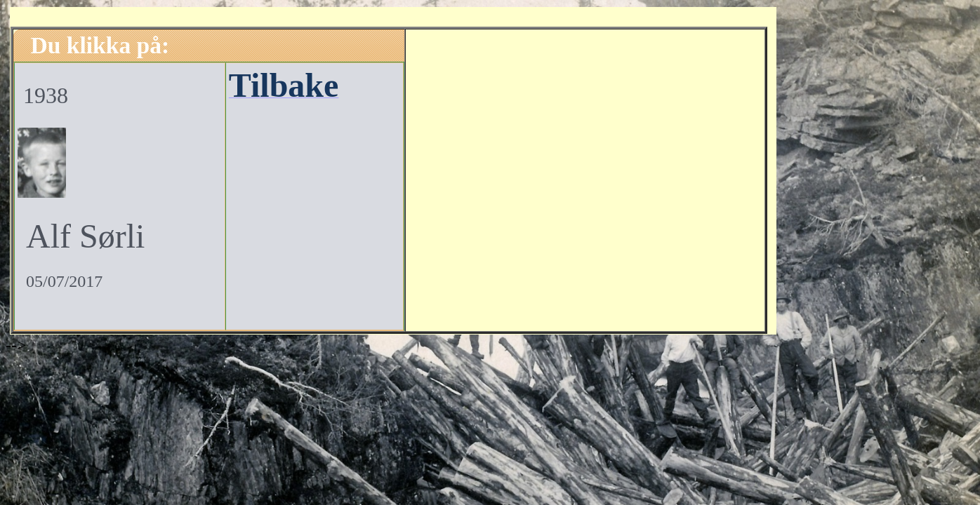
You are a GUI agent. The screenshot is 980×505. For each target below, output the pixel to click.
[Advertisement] (585, 178)
